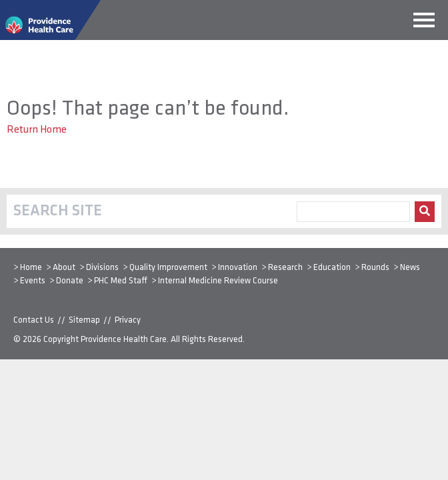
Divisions (102, 268)
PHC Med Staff (121, 281)
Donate (70, 281)
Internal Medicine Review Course (218, 281)
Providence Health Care (124, 340)
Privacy (128, 320)
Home (31, 268)
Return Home (37, 130)
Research (285, 268)
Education (332, 268)
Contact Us (34, 320)
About (64, 268)
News (410, 268)
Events (33, 281)
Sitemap (84, 320)
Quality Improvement (168, 268)
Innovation (238, 268)
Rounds (375, 268)
